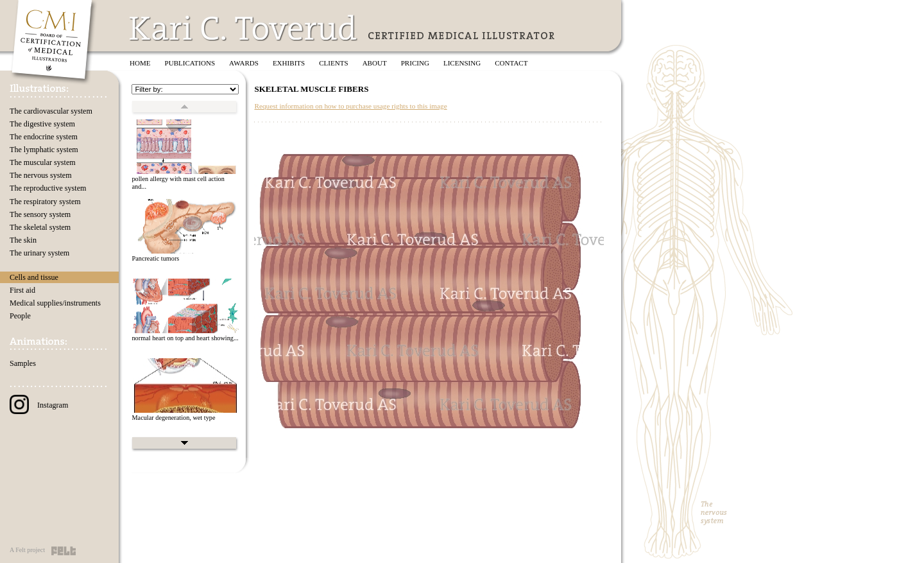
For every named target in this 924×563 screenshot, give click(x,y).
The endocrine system (44, 137)
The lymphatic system (44, 150)
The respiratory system (45, 202)
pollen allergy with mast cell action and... (178, 183)
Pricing (415, 63)
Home (140, 63)
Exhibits (289, 63)
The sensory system (40, 214)
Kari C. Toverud (244, 28)
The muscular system (43, 162)
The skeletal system (40, 227)
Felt (64, 551)
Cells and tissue (34, 277)
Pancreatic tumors (155, 258)
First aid (22, 290)
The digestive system (42, 124)
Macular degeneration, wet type (173, 418)
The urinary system (39, 253)
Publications (190, 63)
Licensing (462, 63)
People (20, 316)
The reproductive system (48, 188)
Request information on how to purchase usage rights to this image (350, 106)
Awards (244, 63)
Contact (511, 63)
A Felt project (27, 550)
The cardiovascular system (51, 111)
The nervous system (41, 175)
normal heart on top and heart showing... (185, 338)
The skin (23, 240)
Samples (23, 363)
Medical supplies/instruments (55, 303)
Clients (333, 63)
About (375, 63)
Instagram (39, 405)
